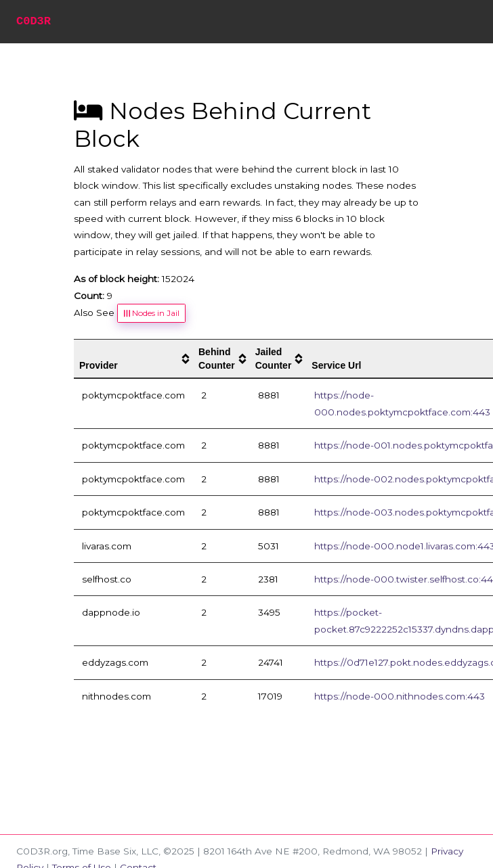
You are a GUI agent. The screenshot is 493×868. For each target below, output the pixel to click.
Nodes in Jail (151, 313)
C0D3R (34, 21)
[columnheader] (133, 359)
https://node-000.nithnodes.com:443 (400, 696)
